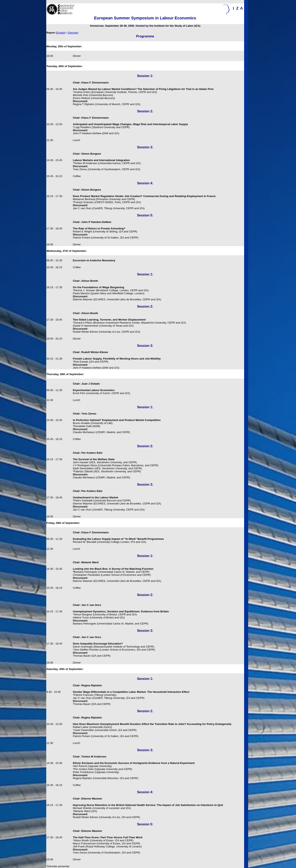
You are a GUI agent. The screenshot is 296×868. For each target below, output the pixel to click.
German (73, 33)
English (61, 33)
